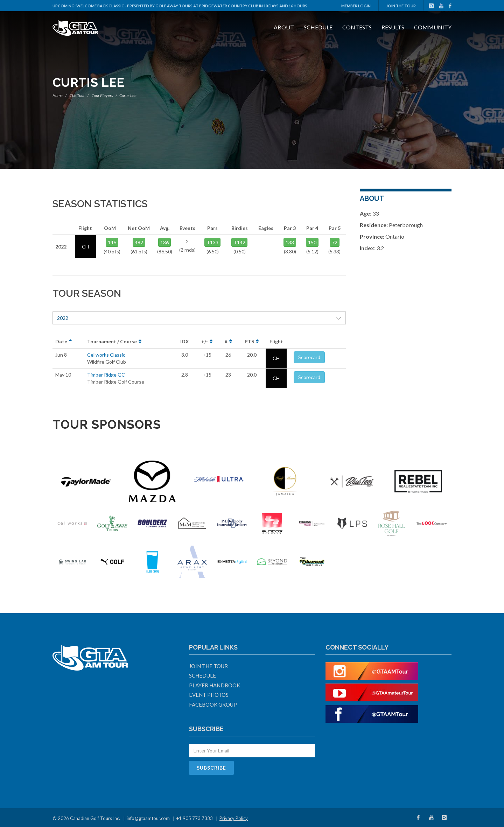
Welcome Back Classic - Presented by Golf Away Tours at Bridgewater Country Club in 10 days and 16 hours (192, 6)
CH (276, 358)
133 (290, 242)
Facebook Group (213, 705)
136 (164, 242)
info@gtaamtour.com (148, 818)
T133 (212, 242)
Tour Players (102, 95)
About (284, 27)
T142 (239, 242)
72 (335, 242)
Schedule (318, 27)
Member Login (356, 6)
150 (312, 242)
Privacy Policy (234, 818)
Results (393, 27)
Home (58, 95)
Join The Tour (401, 6)
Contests (357, 27)
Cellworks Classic (106, 355)
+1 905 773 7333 (195, 818)
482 (139, 242)
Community (433, 27)
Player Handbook (215, 685)
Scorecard (309, 357)
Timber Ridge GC (106, 375)
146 (112, 242)
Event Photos (209, 695)
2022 (199, 318)
